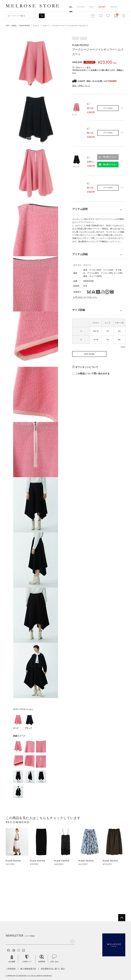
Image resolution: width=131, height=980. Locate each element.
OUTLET (102, 7)
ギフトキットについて (87, 367)
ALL (71, 7)
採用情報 (42, 959)
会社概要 (12, 959)
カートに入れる (108, 108)
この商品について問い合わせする (92, 374)
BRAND (114, 7)
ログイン (123, 7)
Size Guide (89, 354)
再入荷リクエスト (110, 157)
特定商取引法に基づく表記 (53, 969)
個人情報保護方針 (28, 969)
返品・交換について (81, 86)
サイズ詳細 (79, 310)
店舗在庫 (91, 112)
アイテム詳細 (80, 254)
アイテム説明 (80, 209)
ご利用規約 (11, 969)
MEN (92, 7)
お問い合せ (54, 959)
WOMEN (81, 7)
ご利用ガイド (27, 959)
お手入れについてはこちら (85, 297)
